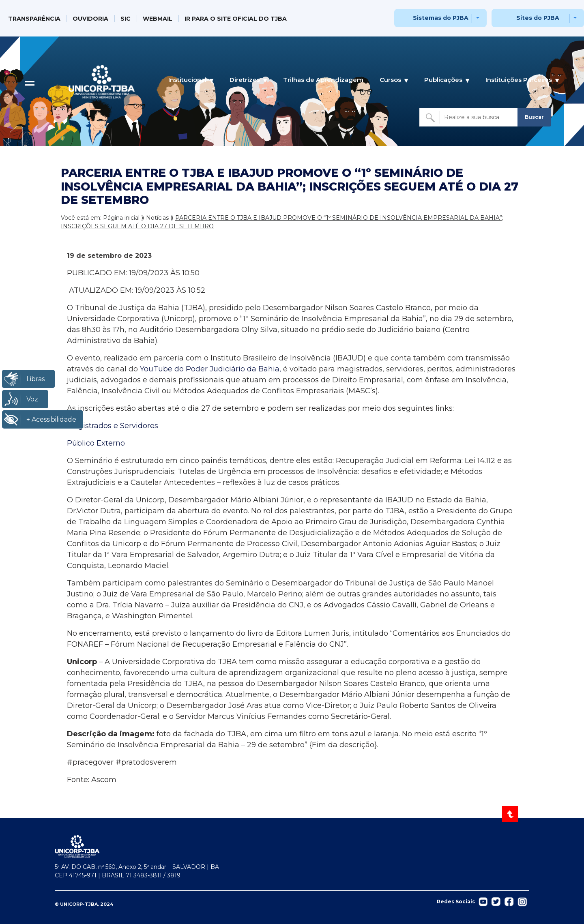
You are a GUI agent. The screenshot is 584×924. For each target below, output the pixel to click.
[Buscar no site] (469, 117)
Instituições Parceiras (519, 80)
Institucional (187, 80)
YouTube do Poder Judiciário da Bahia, (210, 369)
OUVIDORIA (90, 19)
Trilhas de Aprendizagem (323, 80)
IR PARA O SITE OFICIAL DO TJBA (236, 19)
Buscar (534, 117)
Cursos (390, 80)
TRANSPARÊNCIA (34, 19)
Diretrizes (245, 80)
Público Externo (96, 443)
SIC (126, 19)
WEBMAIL (158, 19)
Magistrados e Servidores (113, 426)
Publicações (443, 80)
